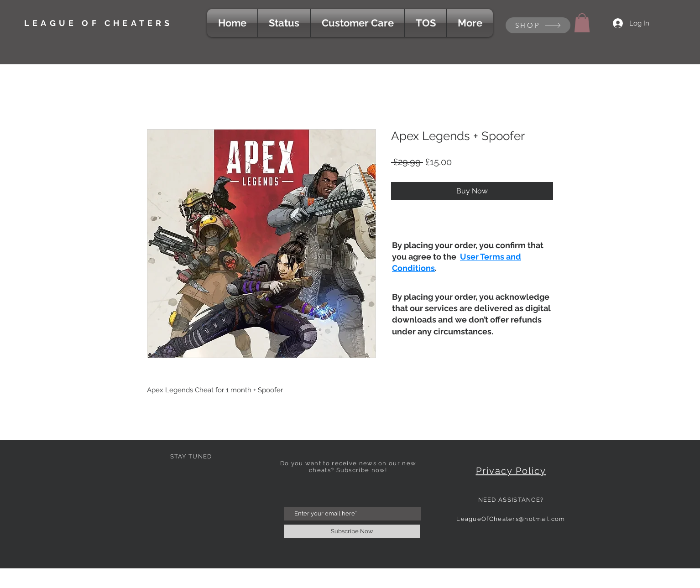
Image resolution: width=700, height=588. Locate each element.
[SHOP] (538, 25)
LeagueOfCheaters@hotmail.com (511, 519)
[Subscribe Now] (352, 531)
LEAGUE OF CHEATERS (99, 23)
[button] (582, 23)
